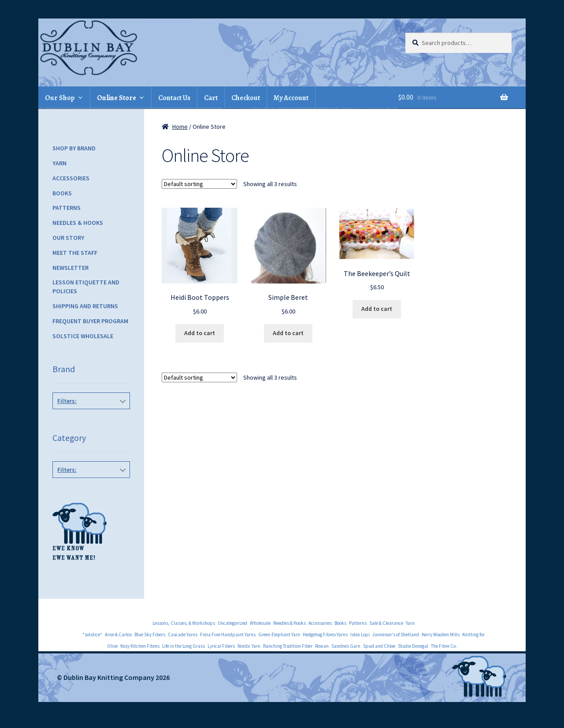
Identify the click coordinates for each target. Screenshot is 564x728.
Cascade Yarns (183, 635)
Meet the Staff (75, 253)
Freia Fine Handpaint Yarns (228, 635)
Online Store (117, 98)
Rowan (322, 646)
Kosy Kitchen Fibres (140, 646)
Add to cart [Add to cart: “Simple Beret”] (288, 333)
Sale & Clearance (386, 623)
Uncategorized (232, 623)
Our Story (68, 238)
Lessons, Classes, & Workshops (184, 623)
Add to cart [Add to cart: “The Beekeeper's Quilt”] (377, 309)
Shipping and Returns (85, 306)
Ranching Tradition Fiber (288, 646)
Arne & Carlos (118, 635)
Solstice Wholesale (83, 336)
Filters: (67, 401)
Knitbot (89, 421)
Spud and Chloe (379, 646)
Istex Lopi (360, 635)
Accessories (71, 178)
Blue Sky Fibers (150, 635)
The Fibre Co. (444, 646)
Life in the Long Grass (184, 646)
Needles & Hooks (78, 223)
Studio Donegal (413, 646)
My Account (291, 98)
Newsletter (70, 268)
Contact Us (174, 98)
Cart (211, 98)
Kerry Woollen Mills (441, 635)
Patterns (67, 208)
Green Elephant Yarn (279, 635)
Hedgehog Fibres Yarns (325, 635)
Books (62, 193)
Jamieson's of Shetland (396, 635)
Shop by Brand (74, 148)
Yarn (59, 163)
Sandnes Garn (346, 646)
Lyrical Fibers (221, 646)
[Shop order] (199, 184)
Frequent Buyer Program (90, 321)
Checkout (246, 98)
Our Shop (60, 98)
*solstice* (92, 635)
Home (180, 127)
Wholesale (260, 623)
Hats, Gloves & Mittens (89, 489)
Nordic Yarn (249, 646)
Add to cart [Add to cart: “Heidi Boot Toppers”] (200, 333)
